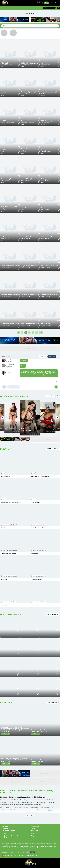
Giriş (46, 3)
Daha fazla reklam (53, 449)
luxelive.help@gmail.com (33, 855)
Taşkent (49, 94)
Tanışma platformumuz (20, 807)
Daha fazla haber (53, 703)
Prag (11, 65)
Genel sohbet (52, 356)
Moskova (47, 181)
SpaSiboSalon (4, 605)
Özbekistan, (44, 94)
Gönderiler (5, 838)
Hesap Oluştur (55, 3)
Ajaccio (7, 181)
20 (30, 295)
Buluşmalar (5, 828)
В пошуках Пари (35, 502)
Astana (49, 152)
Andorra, (3, 123)
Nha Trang (48, 325)
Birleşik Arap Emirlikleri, (24, 151)
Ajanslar (4, 832)
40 (27, 208)
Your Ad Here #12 (45, 774)
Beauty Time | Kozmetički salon (39, 528)
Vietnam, (43, 325)
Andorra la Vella (10, 123)
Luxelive (9, 373)
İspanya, (43, 65)
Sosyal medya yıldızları (9, 830)
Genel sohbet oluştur (14, 387)
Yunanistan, (4, 94)
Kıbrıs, (2, 152)
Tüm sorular (43, 356)
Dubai (34, 150)
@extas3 (22, 856)
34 (31, 237)
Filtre (5, 26)
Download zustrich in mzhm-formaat (40, 476)
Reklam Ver (35, 834)
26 (24, 121)
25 (4, 63)
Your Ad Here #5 (45, 440)
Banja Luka (31, 123)
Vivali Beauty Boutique (37, 579)
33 (26, 179)
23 (5, 92)
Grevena (9, 94)
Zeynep (9, 359)
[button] (3, 418)
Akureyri (27, 181)
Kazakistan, (44, 152)
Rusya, (42, 181)
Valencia (47, 65)
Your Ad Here (30, 348)
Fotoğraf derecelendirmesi (10, 836)
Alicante (7, 238)
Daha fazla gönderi (52, 614)
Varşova (8, 267)
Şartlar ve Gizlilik (20, 852)
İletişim (33, 836)
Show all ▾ (30, 816)
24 (49, 266)
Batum (48, 123)
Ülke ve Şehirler (49, 8)
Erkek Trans (5, 834)
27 (28, 92)
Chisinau (28, 238)
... (36, 332)
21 (6, 150)
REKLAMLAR (35, 826)
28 (29, 63)
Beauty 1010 (4, 579)
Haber (33, 828)
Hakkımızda (35, 838)
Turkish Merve (11, 364)
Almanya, (23, 94)
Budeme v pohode (5, 476)
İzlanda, (23, 181)
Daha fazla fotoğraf (52, 396)
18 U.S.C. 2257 (5, 852)
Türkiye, (43, 209)
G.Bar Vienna (34, 554)
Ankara (47, 209)
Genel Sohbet (35, 830)
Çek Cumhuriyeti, (5, 65)
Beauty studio (34, 605)
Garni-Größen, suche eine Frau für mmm (11, 502)
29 (44, 208)
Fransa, (3, 181)
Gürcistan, (43, 123)
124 (41, 332)
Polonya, (3, 267)
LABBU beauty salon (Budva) (8, 554)
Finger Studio (4, 528)
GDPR (12, 852)
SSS (32, 832)
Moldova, (23, 238)
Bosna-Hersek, (25, 123)
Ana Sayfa (5, 826)
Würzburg (28, 94)
